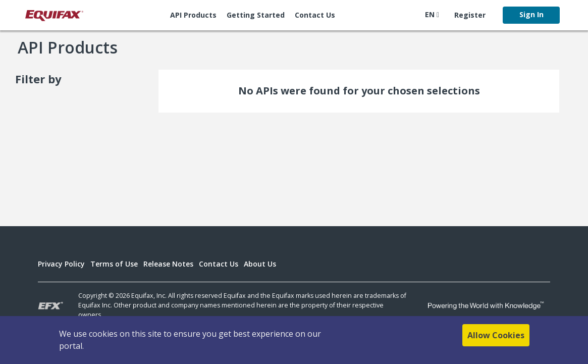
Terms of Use (114, 264)
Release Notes (168, 264)
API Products (193, 15)
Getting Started (256, 15)
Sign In (531, 14)
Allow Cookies (496, 335)
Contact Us (315, 15)
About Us (260, 264)
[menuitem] (193, 15)
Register (470, 15)
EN (432, 14)
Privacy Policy (61, 264)
